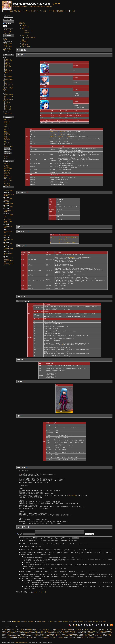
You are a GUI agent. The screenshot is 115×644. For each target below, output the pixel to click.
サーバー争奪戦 (8, 169)
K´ (51, 240)
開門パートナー (29, 31)
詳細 (25, 621)
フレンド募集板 (8, 44)
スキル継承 (7, 140)
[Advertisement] (48, 18)
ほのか (110, 636)
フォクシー (63, 132)
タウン (6, 158)
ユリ (55, 136)
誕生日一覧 (8, 108)
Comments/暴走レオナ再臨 (9, 199)
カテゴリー (8, 106)
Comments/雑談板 (9, 203)
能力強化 (6, 123)
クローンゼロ (25, 636)
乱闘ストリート (8, 177)
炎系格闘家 (71, 257)
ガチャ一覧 (7, 33)
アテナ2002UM (72, 495)
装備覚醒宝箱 (9, 71)
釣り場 (7, 72)
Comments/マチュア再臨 (9, 244)
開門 (23, 29)
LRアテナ (30, 630)
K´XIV (70, 637)
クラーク (61, 237)
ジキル (9, 640)
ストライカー (7, 128)
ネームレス (87, 634)
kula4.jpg (65, 621)
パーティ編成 (9, 61)
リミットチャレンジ (9, 181)
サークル (6, 155)
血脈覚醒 (6, 133)
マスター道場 (7, 179)
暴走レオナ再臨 (8, 221)
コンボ (7, 68)
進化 (6, 91)
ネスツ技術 (7, 135)
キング (58, 134)
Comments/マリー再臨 (9, 232)
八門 (6, 84)
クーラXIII (78, 630)
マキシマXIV (70, 634)
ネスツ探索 (7, 183)
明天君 (57, 633)
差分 (19, 11)
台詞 (23, 43)
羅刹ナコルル (45, 631)
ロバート (52, 237)
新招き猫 (7, 64)
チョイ (66, 237)
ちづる (73, 242)
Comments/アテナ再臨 (9, 227)
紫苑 (111, 630)
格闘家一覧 (7, 121)
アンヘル (56, 132)
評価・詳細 (25, 45)
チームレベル (7, 120)
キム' (94, 636)
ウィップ (76, 636)
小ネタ (7, 104)
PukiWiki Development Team (21, 642)
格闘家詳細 (22, 23)
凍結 (15, 11)
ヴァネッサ (18, 634)
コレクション (7, 145)
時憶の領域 (7, 185)
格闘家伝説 (7, 174)
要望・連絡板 (7, 49)
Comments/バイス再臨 (9, 240)
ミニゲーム (7, 156)
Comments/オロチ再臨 (9, 261)
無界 (6, 630)
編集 (11, 11)
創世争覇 (6, 175)
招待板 (6, 45)
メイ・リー (28, 634)
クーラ (56, 4)
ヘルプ (67, 11)
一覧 (49, 11)
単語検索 (54, 11)
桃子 (85, 631)
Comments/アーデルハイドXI (9, 264)
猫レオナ (54, 631)
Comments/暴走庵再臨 (9, 216)
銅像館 (6, 136)
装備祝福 (6, 138)
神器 (5, 130)
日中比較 (7, 102)
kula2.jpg (80, 621)
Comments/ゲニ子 (9, 191)
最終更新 (61, 11)
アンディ (68, 242)
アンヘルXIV (10, 637)
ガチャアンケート (47, 630)
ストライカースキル (30, 37)
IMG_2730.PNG (47, 621)
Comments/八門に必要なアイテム (64, 630)
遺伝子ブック (7, 143)
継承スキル (25, 40)
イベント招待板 (8, 47)
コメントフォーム (27, 47)
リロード (38, 11)
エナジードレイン (9, 146)
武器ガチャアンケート (74, 631)
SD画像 (24, 42)
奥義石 (6, 131)
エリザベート (86, 636)
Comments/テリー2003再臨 (9, 195)
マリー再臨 (7, 236)
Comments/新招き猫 (9, 249)
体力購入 (7, 65)
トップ (5, 11)
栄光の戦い (7, 170)
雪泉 (104, 630)
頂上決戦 (6, 165)
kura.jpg (31, 621)
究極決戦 (6, 172)
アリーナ (6, 164)
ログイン (73, 11)
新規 (45, 11)
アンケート (8, 105)
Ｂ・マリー (67, 136)
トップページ (7, 30)
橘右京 (63, 631)
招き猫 (7, 62)
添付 (33, 11)
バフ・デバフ (9, 82)
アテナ (59, 136)
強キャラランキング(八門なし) (70, 633)
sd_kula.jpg (16, 621)
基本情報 (24, 25)
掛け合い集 (8, 109)
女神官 (12, 633)
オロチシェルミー (74, 237)
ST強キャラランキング (59, 637)
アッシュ (37, 630)
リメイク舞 (109, 633)
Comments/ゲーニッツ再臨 (9, 258)
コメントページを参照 (40, 592)
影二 (62, 134)
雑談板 (6, 40)
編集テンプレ (9, 113)
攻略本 (6, 126)
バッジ (6, 125)
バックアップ (26, 11)
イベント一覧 (7, 31)
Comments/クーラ (93, 637)
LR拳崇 (83, 637)
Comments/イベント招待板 (9, 211)
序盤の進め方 (9, 59)
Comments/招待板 (9, 207)
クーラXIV (35, 636)
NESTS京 (46, 637)
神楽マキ (23, 631)
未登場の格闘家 (9, 95)
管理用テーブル (33, 631)
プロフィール (25, 27)
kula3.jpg (95, 621)
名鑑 (6, 69)
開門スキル (28, 33)
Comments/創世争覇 (9, 254)
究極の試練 (7, 167)
